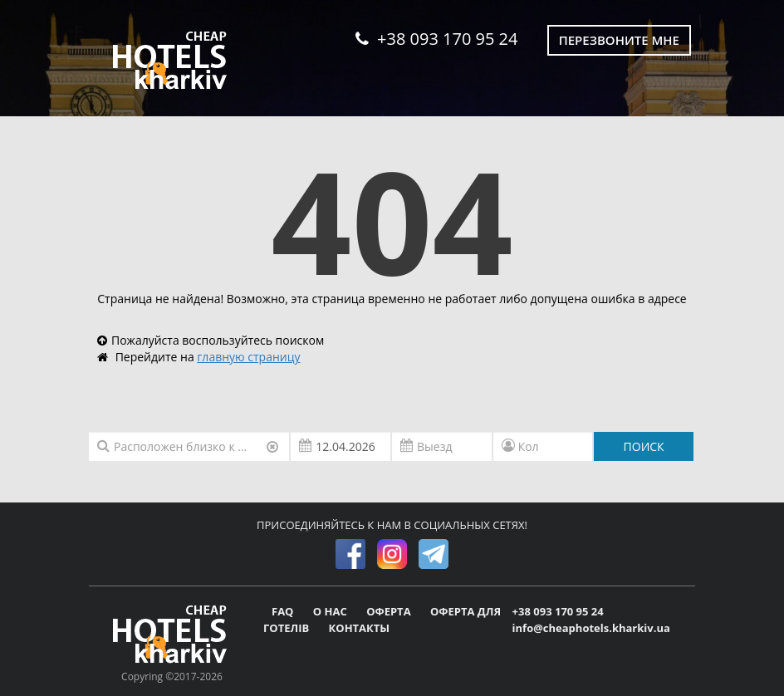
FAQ (284, 611)
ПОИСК (644, 446)
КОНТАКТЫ (360, 628)
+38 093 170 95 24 (436, 39)
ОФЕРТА (390, 611)
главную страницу (248, 357)
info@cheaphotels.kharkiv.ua (591, 628)
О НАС (331, 611)
